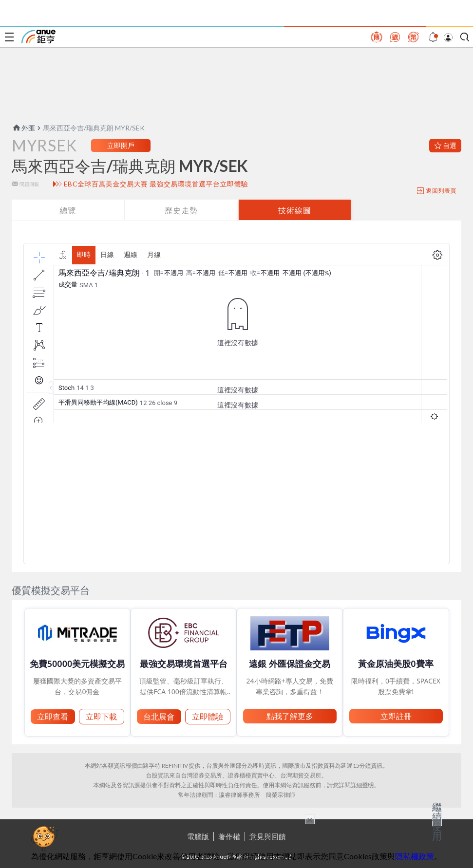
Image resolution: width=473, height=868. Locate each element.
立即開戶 (121, 145)
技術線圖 (295, 210)
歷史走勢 (181, 210)
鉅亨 (38, 37)
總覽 (68, 210)
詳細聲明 (362, 785)
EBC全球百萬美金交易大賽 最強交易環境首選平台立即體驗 (156, 184)
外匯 (23, 128)
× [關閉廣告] (310, 819)
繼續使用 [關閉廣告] (437, 821)
